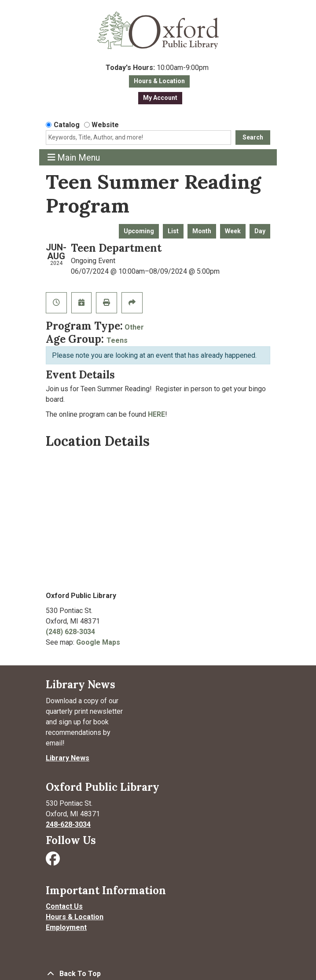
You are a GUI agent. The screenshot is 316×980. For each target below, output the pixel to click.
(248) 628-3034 (70, 632)
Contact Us (64, 906)
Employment (66, 927)
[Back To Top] (158, 974)
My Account (160, 98)
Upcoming (139, 231)
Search (253, 137)
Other (134, 327)
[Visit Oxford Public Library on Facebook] (54, 861)
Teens (117, 340)
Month (202, 231)
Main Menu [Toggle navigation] (74, 157)
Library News (68, 758)
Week (233, 231)
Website (105, 125)
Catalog (67, 125)
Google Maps (98, 642)
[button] (157, 68)
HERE (156, 414)
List (173, 231)
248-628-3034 (68, 824)
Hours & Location (159, 81)
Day (260, 231)
